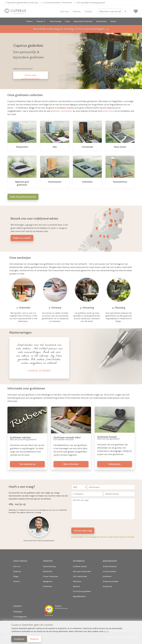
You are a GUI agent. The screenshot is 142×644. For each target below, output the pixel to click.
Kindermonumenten (111, 581)
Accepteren (19, 639)
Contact (88, 11)
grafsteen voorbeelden (62, 111)
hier (107, 631)
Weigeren (34, 639)
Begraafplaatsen (79, 596)
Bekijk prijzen (115, 464)
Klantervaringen (56, 21)
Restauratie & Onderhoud (83, 21)
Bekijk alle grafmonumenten (23, 197)
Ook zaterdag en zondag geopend (91, 3)
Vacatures (17, 571)
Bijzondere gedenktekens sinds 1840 (23, 3)
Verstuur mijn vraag (83, 531)
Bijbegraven (48, 581)
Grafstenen (107, 576)
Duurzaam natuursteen (82, 571)
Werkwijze (77, 581)
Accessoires (108, 586)
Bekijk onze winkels (22, 238)
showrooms (108, 111)
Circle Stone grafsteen (82, 591)
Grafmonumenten (110, 566)
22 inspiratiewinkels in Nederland (57, 3)
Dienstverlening (49, 566)
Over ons (64, 11)
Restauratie (48, 571)
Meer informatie (71, 464)
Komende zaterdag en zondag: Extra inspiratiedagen (71, 29)
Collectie (29, 21)
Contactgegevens (20, 616)
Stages (16, 576)
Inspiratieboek (101, 21)
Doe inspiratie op (27, 464)
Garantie (76, 586)
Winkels (113, 21)
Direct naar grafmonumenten (31, 76)
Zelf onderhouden (80, 576)
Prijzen (68, 21)
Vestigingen (18, 612)
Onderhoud (48, 586)
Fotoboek (41, 21)
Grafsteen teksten (80, 566)
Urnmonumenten (110, 571)
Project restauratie (50, 576)
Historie (77, 11)
